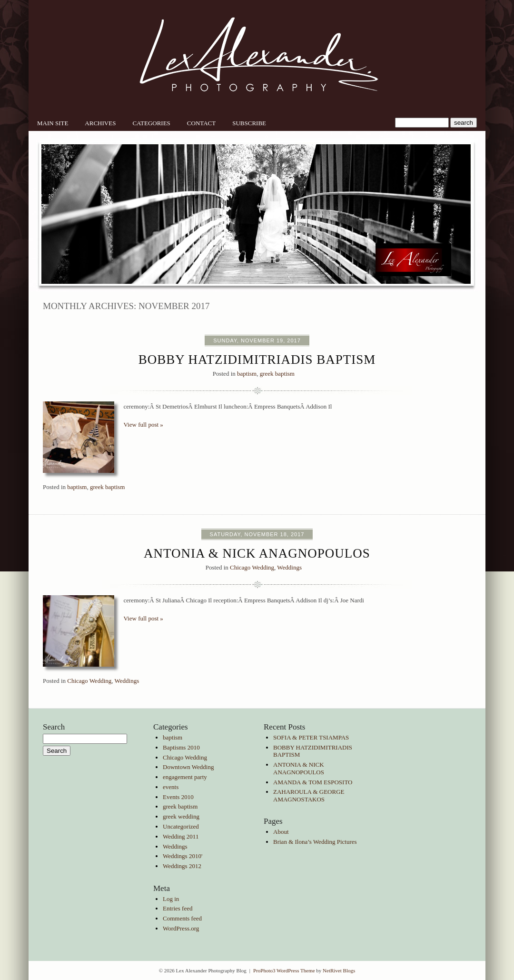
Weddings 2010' (183, 856)
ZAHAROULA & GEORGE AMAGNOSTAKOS (309, 795)
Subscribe (249, 123)
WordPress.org (181, 928)
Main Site (53, 123)
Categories (151, 123)
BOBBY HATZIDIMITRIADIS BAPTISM (257, 360)
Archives (100, 123)
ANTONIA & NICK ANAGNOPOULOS (257, 553)
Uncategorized (181, 826)
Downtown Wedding (188, 767)
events (171, 787)
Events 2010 (178, 797)
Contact (201, 123)
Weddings (289, 567)
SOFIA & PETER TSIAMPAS (311, 737)
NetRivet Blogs (339, 970)
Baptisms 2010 (181, 747)
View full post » (143, 425)
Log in (171, 899)
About (281, 832)
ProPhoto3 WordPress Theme (284, 970)
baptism (247, 374)
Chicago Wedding (252, 567)
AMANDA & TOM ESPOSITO (313, 782)
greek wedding (181, 816)
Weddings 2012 (182, 866)
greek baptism (277, 374)
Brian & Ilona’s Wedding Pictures (315, 842)
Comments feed (182, 918)
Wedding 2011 (181, 836)
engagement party (185, 777)
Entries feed (178, 908)
